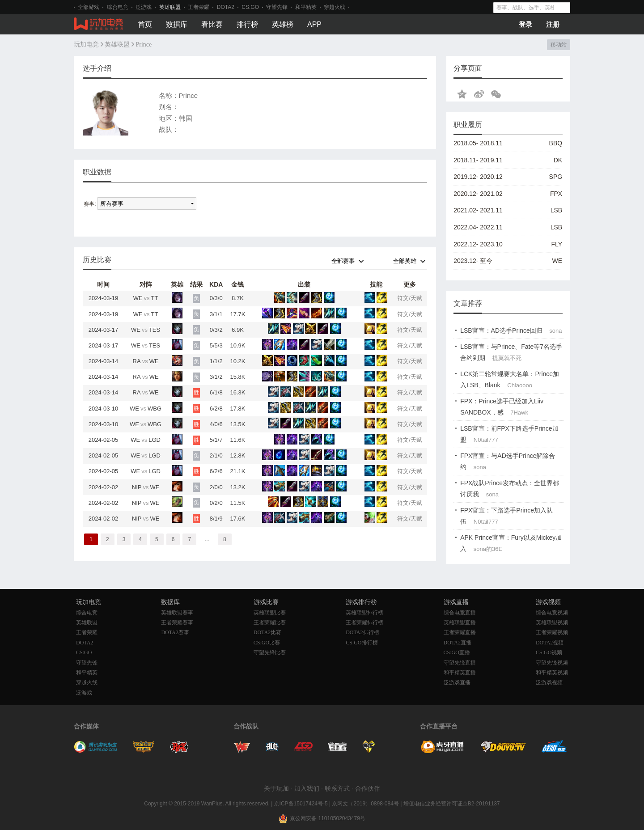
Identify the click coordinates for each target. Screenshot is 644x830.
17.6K (237, 519)
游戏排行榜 (361, 602)
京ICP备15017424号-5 (301, 804)
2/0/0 (216, 487)
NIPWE (146, 487)
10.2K (237, 361)
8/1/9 (216, 519)
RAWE (146, 361)
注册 (553, 24)
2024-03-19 (104, 298)
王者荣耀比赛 (270, 622)
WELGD (146, 440)
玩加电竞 (86, 44)
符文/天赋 (410, 298)
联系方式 (337, 788)
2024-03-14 (104, 361)
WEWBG (146, 409)
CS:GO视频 (549, 652)
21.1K (237, 471)
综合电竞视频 (552, 613)
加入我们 (307, 788)
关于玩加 (276, 788)
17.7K (237, 314)
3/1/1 (216, 314)
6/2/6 (216, 471)
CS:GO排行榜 (362, 643)
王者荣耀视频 (552, 632)
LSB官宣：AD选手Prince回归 (501, 330)
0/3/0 (216, 298)
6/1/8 (216, 392)
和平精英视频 (552, 673)
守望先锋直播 (460, 663)
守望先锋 (277, 7)
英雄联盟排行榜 (364, 613)
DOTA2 (226, 7)
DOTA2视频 (550, 643)
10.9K (237, 345)
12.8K (237, 455)
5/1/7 (216, 440)
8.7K (238, 298)
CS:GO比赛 (267, 643)
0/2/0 (216, 503)
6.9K (238, 330)
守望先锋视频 (552, 663)
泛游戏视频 (549, 682)
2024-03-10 (104, 409)
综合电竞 (118, 7)
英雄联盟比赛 (270, 613)
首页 (145, 24)
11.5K (237, 503)
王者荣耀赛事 (177, 622)
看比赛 (212, 24)
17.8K (237, 409)
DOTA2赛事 (175, 632)
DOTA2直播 (458, 643)
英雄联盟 (170, 7)
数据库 (177, 24)
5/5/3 (216, 345)
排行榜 (247, 24)
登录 (525, 24)
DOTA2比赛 (267, 632)
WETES (146, 330)
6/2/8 (216, 409)
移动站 (558, 45)
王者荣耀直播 (460, 632)
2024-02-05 (104, 440)
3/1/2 (216, 377)
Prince (144, 44)
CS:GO (250, 7)
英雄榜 (283, 24)
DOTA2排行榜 (362, 632)
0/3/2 (216, 330)
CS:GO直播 (457, 652)
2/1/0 (216, 455)
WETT (146, 298)
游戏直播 (456, 602)
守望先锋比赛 (270, 652)
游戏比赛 (266, 602)
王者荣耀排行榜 (364, 622)
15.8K (237, 377)
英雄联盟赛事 (177, 613)
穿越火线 (335, 7)
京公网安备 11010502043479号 (328, 818)
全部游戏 (89, 7)
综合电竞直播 (460, 613)
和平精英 (306, 7)
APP (314, 24)
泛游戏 (144, 7)
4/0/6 (216, 424)
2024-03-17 (104, 330)
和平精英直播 (460, 673)
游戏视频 (548, 602)
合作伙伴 (368, 788)
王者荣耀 (199, 7)
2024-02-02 (104, 487)
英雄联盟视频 (552, 622)
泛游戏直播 (457, 682)
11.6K (237, 440)
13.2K (237, 487)
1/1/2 (216, 361)
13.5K (237, 424)
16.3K (237, 392)
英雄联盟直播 (460, 622)
